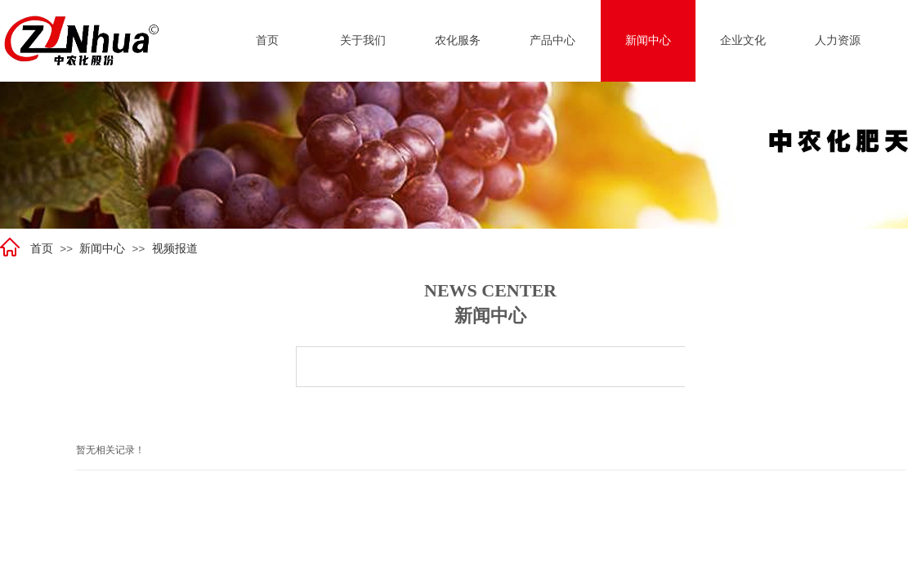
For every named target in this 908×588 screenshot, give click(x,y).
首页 (42, 249)
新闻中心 (102, 249)
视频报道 (175, 249)
